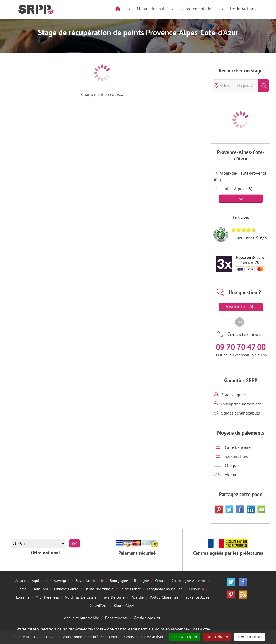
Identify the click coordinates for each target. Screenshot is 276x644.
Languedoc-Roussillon (165, 589)
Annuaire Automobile (81, 618)
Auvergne (61, 580)
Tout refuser (217, 637)
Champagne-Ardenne (189, 580)
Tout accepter (185, 637)
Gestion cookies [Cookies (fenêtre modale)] (147, 618)
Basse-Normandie (90, 580)
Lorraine (23, 597)
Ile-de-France (130, 589)
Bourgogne (119, 580)
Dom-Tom (40, 589)
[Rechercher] (264, 86)
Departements (116, 618)
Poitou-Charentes (164, 597)
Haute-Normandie (99, 589)
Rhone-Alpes (124, 605)
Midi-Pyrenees (47, 597)
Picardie (137, 597)
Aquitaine (40, 580)
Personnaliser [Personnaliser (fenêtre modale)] (250, 637)
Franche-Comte (66, 589)
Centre (160, 580)
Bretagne (141, 580)
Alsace (21, 580)
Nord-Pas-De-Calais (81, 597)
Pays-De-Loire (113, 597)
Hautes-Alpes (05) (236, 189)
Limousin (196, 589)
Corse (22, 589)
